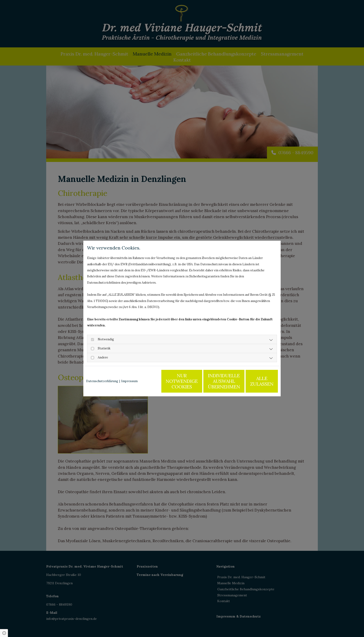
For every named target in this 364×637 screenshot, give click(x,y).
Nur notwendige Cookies (168, 381)
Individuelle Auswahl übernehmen (212, 381)
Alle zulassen (256, 381)
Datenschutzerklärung (102, 381)
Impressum (129, 381)
